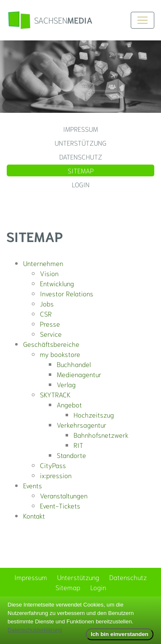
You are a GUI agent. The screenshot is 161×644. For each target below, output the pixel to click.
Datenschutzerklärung (35, 630)
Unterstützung (80, 142)
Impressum (80, 129)
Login (81, 184)
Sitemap (81, 170)
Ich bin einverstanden (120, 634)
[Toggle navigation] (143, 20)
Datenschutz (81, 156)
